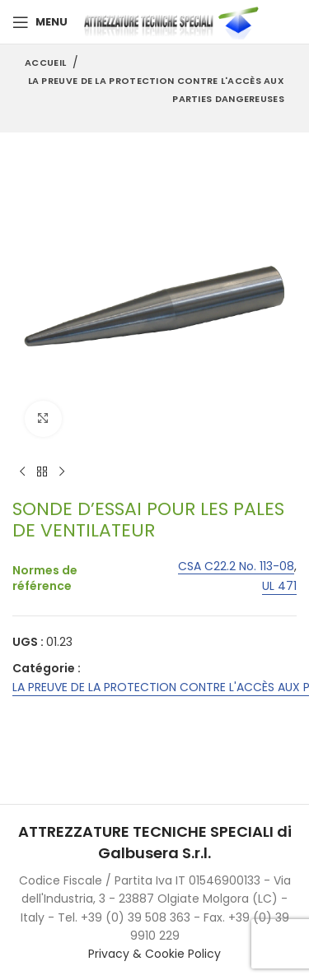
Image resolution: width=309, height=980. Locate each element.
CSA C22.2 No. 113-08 (236, 567)
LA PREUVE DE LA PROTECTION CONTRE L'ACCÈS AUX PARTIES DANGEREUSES (157, 90)
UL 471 (279, 587)
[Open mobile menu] (40, 22)
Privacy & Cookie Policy (154, 954)
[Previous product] (22, 472)
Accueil (45, 63)
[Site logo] (175, 21)
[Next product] (62, 472)
